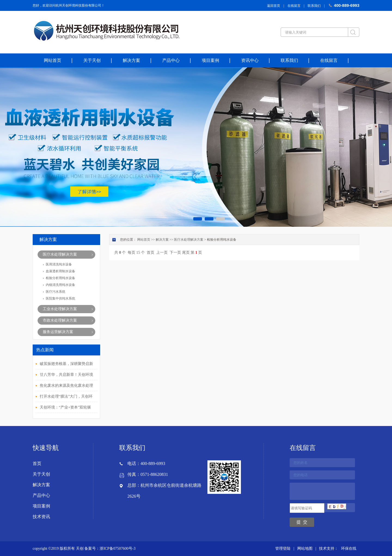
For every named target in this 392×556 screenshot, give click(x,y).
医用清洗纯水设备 (59, 264)
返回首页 (274, 6)
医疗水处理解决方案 (60, 254)
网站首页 (53, 60)
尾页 (186, 253)
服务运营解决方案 (58, 332)
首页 (151, 253)
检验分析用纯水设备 (60, 278)
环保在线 (349, 549)
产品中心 (171, 60)
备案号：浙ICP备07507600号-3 (110, 549)
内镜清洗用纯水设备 (60, 285)
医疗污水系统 (56, 292)
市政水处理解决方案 (60, 320)
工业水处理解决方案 (60, 309)
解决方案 (131, 60)
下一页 (175, 253)
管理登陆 (283, 549)
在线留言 (294, 6)
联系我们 (314, 6)
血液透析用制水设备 (60, 271)
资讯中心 (250, 60)
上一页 (162, 253)
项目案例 (210, 60)
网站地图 (305, 549)
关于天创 (92, 60)
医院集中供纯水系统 (60, 298)
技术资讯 (41, 517)
